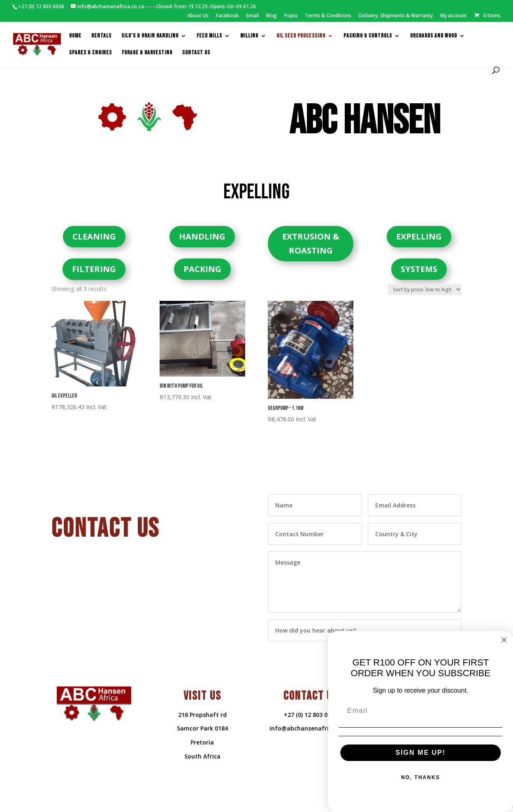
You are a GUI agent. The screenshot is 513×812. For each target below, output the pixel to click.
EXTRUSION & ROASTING (311, 243)
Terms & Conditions (328, 16)
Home (75, 36)
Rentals (101, 36)
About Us (198, 16)
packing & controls (368, 36)
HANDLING (202, 236)
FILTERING (94, 269)
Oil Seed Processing (301, 36)
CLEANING (94, 236)
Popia (291, 16)
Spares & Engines (91, 53)
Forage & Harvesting (147, 53)
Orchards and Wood (434, 36)
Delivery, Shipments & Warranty (396, 16)
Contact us (196, 53)
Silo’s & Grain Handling (150, 36)
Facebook (227, 16)
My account (454, 16)
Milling (249, 36)
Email (253, 16)
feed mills (209, 36)
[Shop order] (425, 290)
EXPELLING (419, 236)
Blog (272, 16)
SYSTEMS (419, 269)
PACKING (202, 269)
